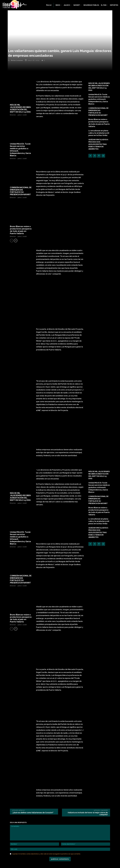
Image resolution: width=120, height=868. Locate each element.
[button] (49, 5)
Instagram (86, 841)
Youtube (86, 849)
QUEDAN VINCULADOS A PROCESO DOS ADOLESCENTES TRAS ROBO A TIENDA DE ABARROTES (98, 145)
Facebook (86, 838)
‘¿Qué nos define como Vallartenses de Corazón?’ (33, 765)
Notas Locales (17, 61)
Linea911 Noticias (63, 865)
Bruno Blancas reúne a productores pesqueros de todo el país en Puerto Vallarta (21, 230)
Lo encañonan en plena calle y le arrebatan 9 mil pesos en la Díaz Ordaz (99, 134)
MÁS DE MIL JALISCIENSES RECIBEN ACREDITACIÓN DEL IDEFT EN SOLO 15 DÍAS (20, 109)
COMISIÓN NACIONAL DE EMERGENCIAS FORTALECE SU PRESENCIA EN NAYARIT (21, 192)
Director (13, 115)
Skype (85, 844)
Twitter (85, 846)
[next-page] (16, 241)
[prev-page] (12, 241)
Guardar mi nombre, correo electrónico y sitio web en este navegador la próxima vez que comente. (46, 806)
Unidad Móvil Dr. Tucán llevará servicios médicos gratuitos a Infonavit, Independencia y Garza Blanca (99, 100)
